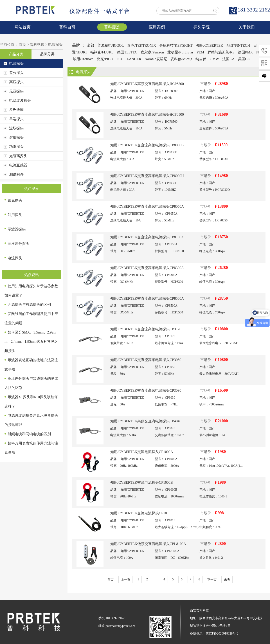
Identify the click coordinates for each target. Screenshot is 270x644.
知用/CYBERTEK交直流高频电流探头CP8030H (147, 176)
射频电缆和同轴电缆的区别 (29, 434)
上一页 (126, 580)
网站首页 (22, 27)
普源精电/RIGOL (111, 45)
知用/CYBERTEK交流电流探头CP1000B (142, 482)
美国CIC (245, 59)
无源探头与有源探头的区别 (29, 305)
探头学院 (202, 27)
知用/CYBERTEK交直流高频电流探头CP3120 (146, 329)
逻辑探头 (14, 137)
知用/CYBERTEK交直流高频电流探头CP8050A (147, 206)
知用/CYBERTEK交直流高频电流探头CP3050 (146, 360)
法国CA (228, 59)
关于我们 (247, 27)
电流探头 (55, 45)
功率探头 (14, 147)
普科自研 (67, 27)
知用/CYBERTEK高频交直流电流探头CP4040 (146, 421)
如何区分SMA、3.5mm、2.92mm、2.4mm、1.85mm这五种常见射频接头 (31, 342)
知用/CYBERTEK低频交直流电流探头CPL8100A (148, 544)
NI (258, 52)
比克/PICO (105, 59)
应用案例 (157, 27)
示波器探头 (17, 229)
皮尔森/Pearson (152, 52)
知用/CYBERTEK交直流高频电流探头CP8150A (147, 237)
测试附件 (14, 174)
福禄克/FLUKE (102, 52)
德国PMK (245, 52)
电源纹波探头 (17, 100)
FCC (120, 59)
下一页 (212, 580)
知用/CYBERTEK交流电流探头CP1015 (140, 513)
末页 (227, 580)
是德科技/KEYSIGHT (176, 45)
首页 (22, 45)
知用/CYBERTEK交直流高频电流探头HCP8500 (147, 114)
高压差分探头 (18, 244)
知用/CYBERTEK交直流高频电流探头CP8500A (147, 298)
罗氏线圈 (14, 110)
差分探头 (14, 73)
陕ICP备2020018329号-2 (222, 634)
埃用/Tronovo (83, 59)
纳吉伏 (201, 59)
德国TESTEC (127, 52)
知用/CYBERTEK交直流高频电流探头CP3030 (146, 390)
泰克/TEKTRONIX (142, 45)
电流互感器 (15, 165)
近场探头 (14, 128)
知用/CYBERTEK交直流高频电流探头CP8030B (147, 145)
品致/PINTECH (238, 45)
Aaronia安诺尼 (156, 59)
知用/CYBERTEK (210, 45)
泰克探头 (15, 200)
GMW (214, 59)
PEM (200, 52)
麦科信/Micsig (181, 59)
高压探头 (14, 82)
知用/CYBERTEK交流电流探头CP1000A (142, 452)
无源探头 (14, 91)
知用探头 (15, 215)
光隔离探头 (15, 156)
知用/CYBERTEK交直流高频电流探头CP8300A (147, 268)
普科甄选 (112, 27)
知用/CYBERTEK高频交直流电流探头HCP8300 (147, 84)
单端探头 (14, 119)
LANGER (134, 59)
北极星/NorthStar (180, 52)
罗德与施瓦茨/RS (221, 52)
